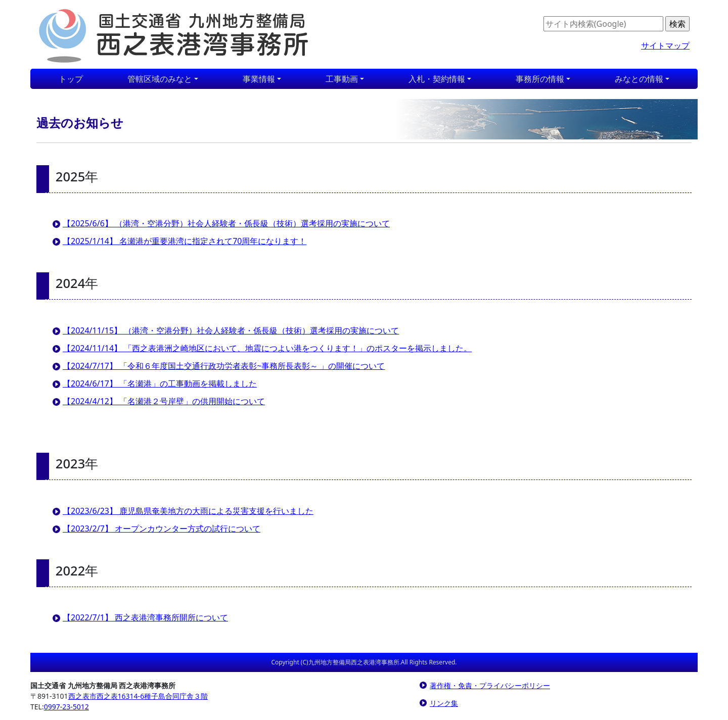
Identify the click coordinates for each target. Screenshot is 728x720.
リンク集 (444, 703)
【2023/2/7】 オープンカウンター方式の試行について (162, 529)
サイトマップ (665, 45)
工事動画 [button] (342, 79)
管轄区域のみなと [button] (160, 79)
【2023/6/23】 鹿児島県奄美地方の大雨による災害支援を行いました (188, 511)
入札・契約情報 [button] (437, 79)
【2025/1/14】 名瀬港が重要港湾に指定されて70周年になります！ (185, 241)
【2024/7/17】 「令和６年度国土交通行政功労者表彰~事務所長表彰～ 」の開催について (224, 366)
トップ (71, 79)
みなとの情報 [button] (639, 79)
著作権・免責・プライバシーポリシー (490, 685)
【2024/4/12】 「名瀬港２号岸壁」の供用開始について (164, 401)
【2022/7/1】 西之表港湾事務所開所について (145, 617)
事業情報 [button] (259, 79)
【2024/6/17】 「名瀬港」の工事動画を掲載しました (160, 383)
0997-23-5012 (66, 707)
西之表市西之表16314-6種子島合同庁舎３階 (138, 696)
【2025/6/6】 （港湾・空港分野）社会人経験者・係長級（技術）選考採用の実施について (226, 223)
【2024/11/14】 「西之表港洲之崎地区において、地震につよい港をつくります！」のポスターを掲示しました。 (267, 348)
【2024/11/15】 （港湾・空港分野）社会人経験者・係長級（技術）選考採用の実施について (231, 330)
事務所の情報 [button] (540, 79)
